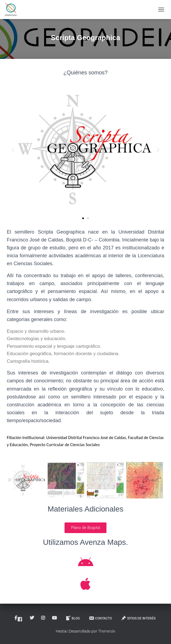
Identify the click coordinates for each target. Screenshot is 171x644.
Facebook (20, 619)
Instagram (43, 618)
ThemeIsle (107, 631)
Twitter (32, 618)
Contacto (100, 618)
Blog (73, 618)
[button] (13, 150)
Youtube (55, 618)
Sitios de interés (138, 618)
